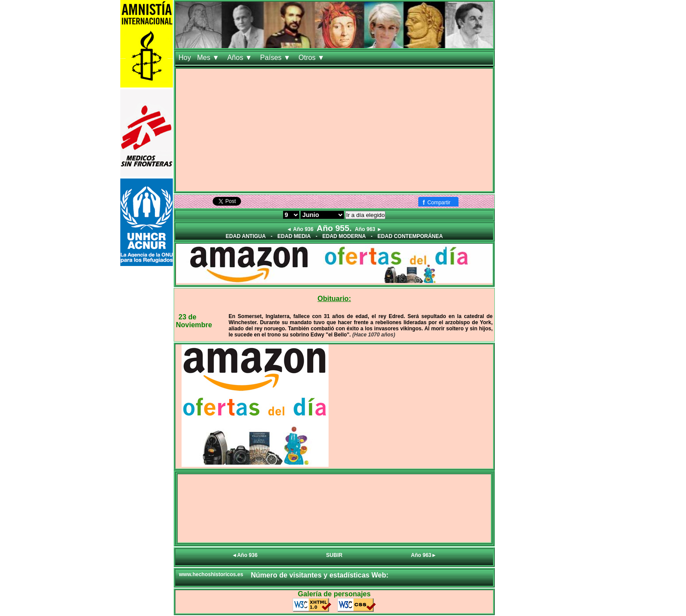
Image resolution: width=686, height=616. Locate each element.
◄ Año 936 (300, 229)
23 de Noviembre (194, 321)
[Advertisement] (334, 130)
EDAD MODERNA (344, 236)
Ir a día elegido (365, 215)
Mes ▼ (209, 58)
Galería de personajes (334, 594)
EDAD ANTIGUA (246, 236)
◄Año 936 (245, 555)
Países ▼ (276, 58)
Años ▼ (240, 58)
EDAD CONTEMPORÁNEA (410, 236)
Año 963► (424, 555)
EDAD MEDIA (294, 236)
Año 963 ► (368, 229)
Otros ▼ (312, 58)
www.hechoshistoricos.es (211, 574)
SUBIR (334, 555)
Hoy (185, 58)
